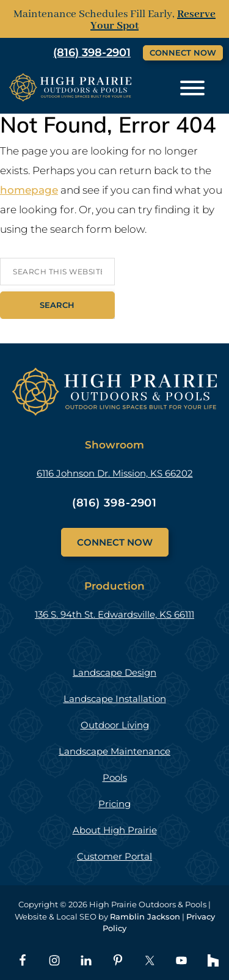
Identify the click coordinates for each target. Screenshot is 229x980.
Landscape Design (114, 672)
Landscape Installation (115, 699)
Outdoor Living (115, 725)
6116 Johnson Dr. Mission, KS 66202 (115, 473)
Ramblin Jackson (145, 916)
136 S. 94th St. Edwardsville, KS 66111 (114, 614)
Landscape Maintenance (114, 751)
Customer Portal (114, 856)
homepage (29, 190)
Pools (115, 777)
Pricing (114, 804)
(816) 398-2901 (115, 503)
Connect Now (183, 53)
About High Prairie (115, 830)
